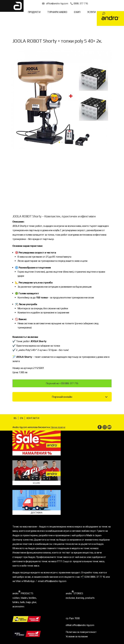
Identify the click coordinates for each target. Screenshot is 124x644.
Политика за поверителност (81, 632)
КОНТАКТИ (33, 418)
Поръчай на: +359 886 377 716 (62, 383)
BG (15, 418)
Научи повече (58, 427)
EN (21, 418)
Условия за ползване (77, 636)
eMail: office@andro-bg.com (80, 625)
